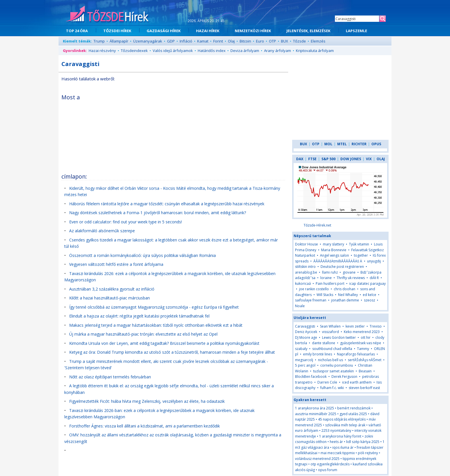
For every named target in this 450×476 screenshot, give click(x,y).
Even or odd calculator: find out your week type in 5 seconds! (126, 222)
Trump (99, 41)
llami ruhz (330, 272)
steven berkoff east (364, 388)
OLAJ (381, 159)
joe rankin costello (314, 289)
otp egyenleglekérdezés (330, 464)
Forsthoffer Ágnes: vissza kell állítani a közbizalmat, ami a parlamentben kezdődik (144, 426)
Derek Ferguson (344, 377)
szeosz (369, 300)
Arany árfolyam (278, 51)
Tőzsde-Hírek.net (317, 225)
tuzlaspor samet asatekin (333, 371)
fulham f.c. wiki (332, 388)
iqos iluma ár (343, 447)
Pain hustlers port (330, 284)
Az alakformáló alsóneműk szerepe (102, 231)
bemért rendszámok (354, 408)
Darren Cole (327, 382)
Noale (300, 306)
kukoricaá (303, 284)
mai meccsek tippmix (338, 453)
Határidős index (212, 51)
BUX (285, 41)
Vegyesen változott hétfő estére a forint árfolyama (116, 264)
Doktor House (307, 244)
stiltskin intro (305, 267)
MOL (328, 144)
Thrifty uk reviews (351, 278)
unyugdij (374, 261)
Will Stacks (325, 295)
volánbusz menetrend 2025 (317, 459)
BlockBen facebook (311, 377)
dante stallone (324, 343)
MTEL (342, 144)
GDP (171, 41)
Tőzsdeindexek (134, 51)
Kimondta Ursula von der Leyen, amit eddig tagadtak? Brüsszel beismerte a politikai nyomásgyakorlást (164, 343)
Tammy (363, 349)
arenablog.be (306, 272)
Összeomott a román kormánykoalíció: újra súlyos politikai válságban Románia (142, 255)
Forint (218, 41)
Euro (260, 41)
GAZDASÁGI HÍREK (164, 31)
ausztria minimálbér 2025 (316, 414)
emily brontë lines (318, 354)
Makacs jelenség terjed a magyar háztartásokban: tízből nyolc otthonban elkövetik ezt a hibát (156, 325)
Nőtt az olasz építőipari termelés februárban (110, 377)
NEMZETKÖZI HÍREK (253, 31)
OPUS (376, 144)
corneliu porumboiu (337, 365)
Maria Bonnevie (334, 250)
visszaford (330, 332)
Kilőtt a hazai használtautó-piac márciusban (109, 298)
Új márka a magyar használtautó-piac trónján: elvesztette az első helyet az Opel (143, 334)
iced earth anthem (357, 382)
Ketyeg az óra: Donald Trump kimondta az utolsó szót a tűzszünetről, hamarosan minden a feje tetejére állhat (172, 352)
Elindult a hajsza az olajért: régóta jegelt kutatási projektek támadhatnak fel (139, 316)
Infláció (186, 41)
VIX (369, 159)
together (361, 255)
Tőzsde (299, 41)
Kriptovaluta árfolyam (315, 51)
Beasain (365, 371)
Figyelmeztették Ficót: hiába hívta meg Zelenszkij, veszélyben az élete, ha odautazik (147, 401)
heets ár (336, 442)
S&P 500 (328, 159)
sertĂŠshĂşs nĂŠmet (365, 360)
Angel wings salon (334, 255)
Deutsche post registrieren (342, 267)
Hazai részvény (102, 51)
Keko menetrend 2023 (362, 332)
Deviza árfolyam (245, 51)
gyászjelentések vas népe (361, 343)
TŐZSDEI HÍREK (117, 31)
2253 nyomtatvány (336, 430)
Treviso (376, 326)
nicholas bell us (330, 360)
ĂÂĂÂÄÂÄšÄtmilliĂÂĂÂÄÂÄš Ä (338, 261)
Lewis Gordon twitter (339, 337)
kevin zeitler (355, 326)
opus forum (328, 470)
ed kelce (369, 295)
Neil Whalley (348, 295)
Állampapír (119, 41)
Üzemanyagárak (148, 41)
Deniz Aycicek (306, 332)
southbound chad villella (332, 349)
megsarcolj (304, 360)
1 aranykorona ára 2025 (315, 408)
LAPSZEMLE (356, 31)
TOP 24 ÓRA (77, 31)
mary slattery (333, 244)
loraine (326, 278)
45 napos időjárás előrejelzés (342, 419)
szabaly (301, 349)
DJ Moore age (306, 337)
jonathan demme (345, 300)
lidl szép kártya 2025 (363, 442)
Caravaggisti (305, 326)
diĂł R (374, 278)
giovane (349, 272)
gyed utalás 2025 (353, 414)
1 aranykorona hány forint (340, 436)
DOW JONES (351, 159)
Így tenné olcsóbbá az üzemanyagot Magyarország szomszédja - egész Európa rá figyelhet (154, 307)
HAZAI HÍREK (208, 31)
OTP (272, 41)
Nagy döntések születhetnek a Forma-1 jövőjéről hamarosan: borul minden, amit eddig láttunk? (158, 213)
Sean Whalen (330, 326)
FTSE (312, 159)
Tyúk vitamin (359, 244)
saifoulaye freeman (311, 300)
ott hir (366, 337)
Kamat (203, 41)
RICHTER (359, 144)
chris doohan (345, 289)
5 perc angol (305, 365)
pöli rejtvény (368, 453)
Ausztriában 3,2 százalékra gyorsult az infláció (112, 289)
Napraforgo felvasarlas (356, 354)
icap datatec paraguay (367, 284)
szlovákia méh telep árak (345, 425)
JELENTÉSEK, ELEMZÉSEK (308, 31)
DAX (300, 159)
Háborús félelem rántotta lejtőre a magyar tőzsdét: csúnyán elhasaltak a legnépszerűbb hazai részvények (167, 204)
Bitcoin (245, 41)
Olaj (231, 41)
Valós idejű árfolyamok (173, 51)
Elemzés (318, 41)
